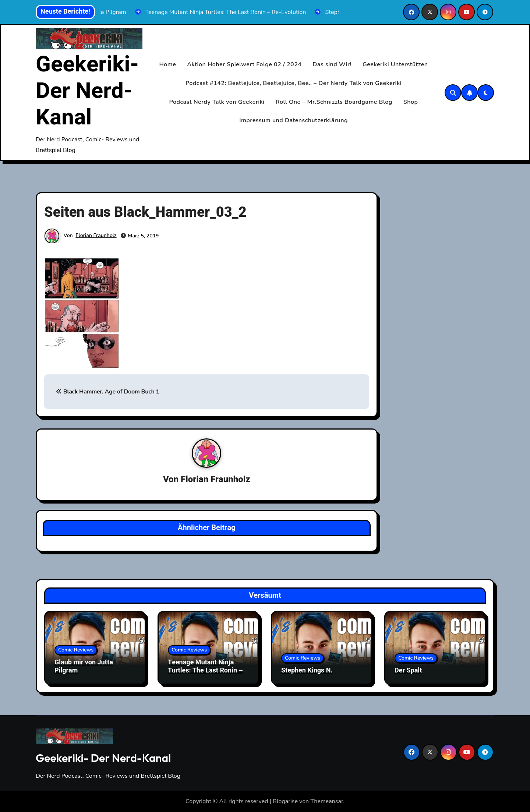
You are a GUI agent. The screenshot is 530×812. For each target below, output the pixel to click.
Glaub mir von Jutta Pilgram (84, 666)
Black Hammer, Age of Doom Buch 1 (108, 392)
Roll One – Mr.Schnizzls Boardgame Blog (334, 102)
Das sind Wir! (332, 64)
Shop (411, 102)
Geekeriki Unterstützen (395, 64)
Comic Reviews (76, 650)
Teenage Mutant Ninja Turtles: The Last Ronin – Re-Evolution (205, 670)
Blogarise (285, 801)
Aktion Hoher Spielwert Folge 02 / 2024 (244, 64)
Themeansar (327, 801)
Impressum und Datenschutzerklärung (294, 120)
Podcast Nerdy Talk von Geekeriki (217, 102)
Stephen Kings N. (307, 670)
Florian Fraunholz (96, 235)
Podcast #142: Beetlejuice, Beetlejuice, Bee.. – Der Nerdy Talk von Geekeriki (294, 83)
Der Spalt (408, 670)
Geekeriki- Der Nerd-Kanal (87, 91)
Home (168, 64)
